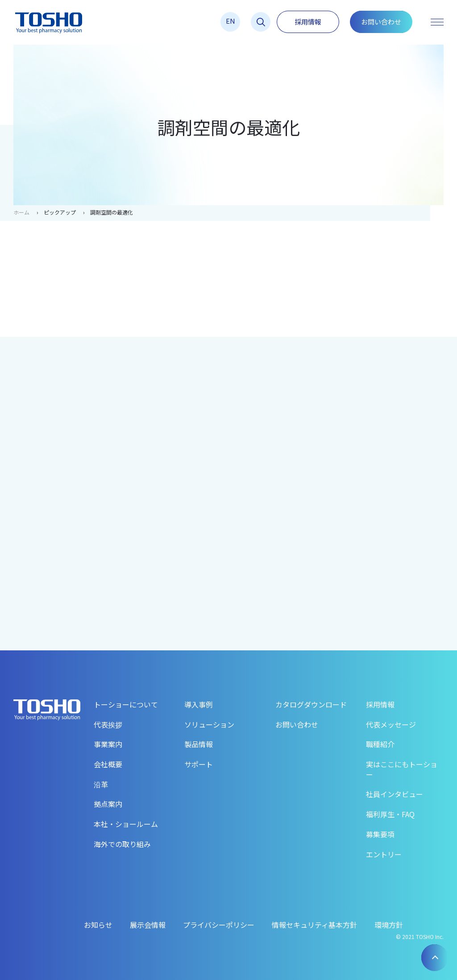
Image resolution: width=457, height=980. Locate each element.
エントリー (384, 854)
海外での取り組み (122, 844)
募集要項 (380, 834)
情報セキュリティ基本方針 (314, 925)
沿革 (101, 784)
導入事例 (199, 704)
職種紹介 (380, 744)
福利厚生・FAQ (390, 814)
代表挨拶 (108, 724)
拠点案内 (108, 804)
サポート (199, 764)
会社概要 (108, 764)
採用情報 (308, 22)
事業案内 (108, 744)
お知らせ (98, 925)
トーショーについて (126, 704)
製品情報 (199, 744)
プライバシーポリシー (219, 925)
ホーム (21, 212)
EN (231, 21)
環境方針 (389, 925)
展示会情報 (148, 925)
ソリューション (209, 724)
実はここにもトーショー (402, 769)
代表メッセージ (391, 724)
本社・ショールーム (126, 824)
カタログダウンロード (311, 704)
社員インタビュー (395, 794)
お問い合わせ (381, 22)
